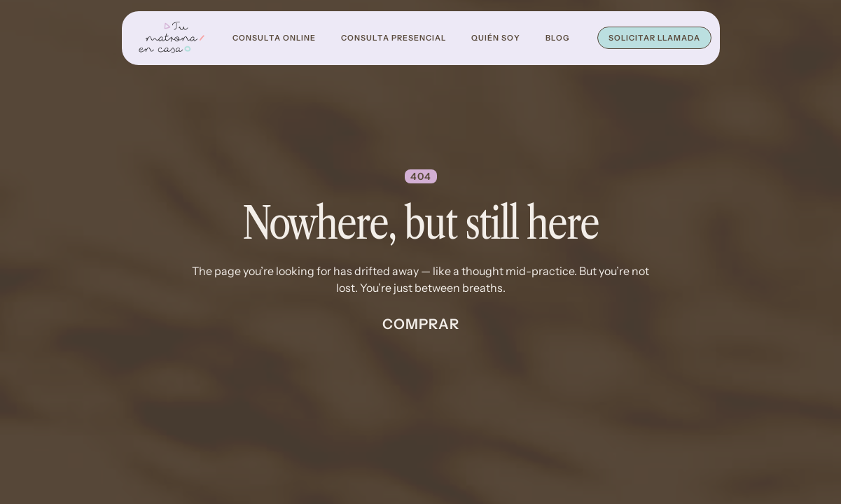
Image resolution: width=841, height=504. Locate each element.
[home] (172, 38)
